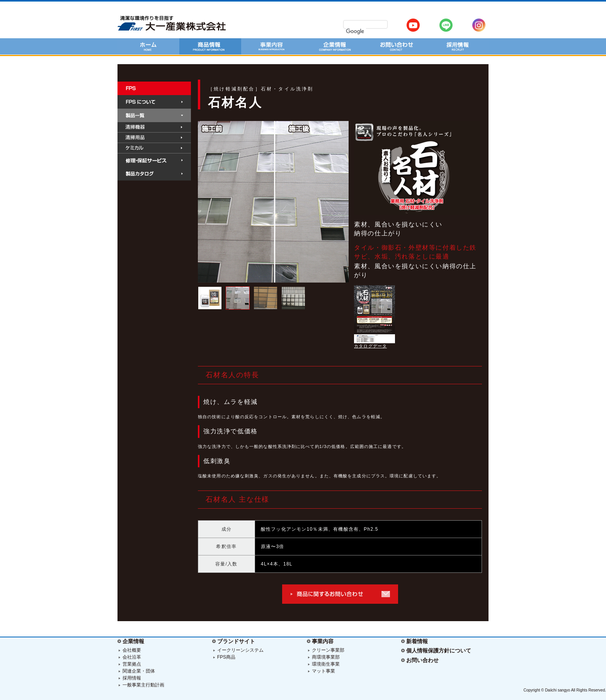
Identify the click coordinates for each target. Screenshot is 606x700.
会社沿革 (132, 657)
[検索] (356, 31)
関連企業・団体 (139, 671)
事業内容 (323, 641)
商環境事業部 (326, 657)
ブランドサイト (236, 641)
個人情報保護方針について (439, 651)
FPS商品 (226, 657)
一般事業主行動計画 (143, 685)
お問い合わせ (422, 660)
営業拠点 (132, 664)
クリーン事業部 (328, 650)
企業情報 (133, 641)
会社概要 (132, 650)
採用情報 (132, 678)
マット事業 (323, 671)
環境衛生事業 (326, 664)
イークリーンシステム (240, 650)
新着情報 (417, 641)
